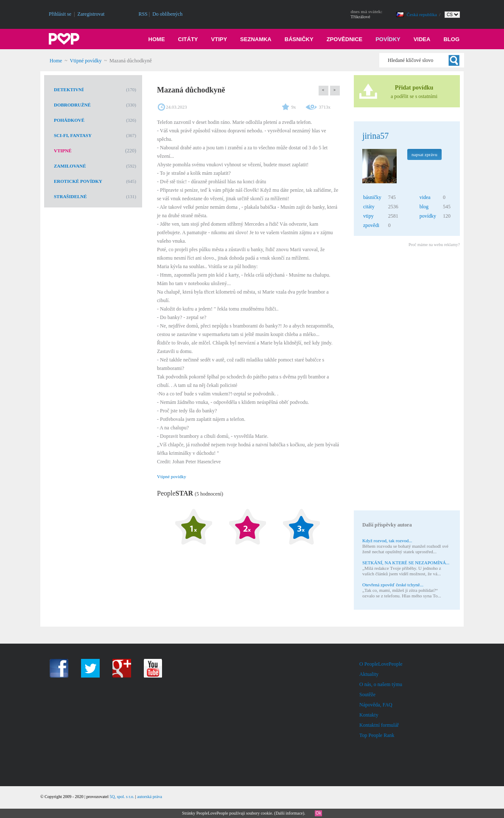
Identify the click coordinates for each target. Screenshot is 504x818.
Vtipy (219, 39)
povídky (428, 216)
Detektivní (69, 90)
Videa (422, 39)
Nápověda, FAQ (376, 705)
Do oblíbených (167, 14)
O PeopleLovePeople (381, 664)
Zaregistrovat (91, 14)
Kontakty (369, 715)
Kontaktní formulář (379, 725)
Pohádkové (69, 120)
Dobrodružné (72, 105)
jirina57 (375, 136)
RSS (143, 14)
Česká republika (423, 14)
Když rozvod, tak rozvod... (387, 541)
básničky (372, 197)
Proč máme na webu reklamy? (434, 245)
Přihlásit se (60, 14)
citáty (369, 207)
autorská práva (150, 797)
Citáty (188, 39)
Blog (451, 39)
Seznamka (256, 39)
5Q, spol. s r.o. (122, 797)
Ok (318, 813)
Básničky (299, 39)
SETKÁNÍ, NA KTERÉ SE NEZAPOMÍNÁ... (406, 563)
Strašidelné (70, 196)
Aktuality (369, 674)
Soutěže (367, 695)
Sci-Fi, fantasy (73, 135)
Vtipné (63, 151)
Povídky (388, 39)
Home (157, 39)
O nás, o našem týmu (381, 684)
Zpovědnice (345, 39)
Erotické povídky (78, 181)
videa (425, 197)
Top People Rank (377, 735)
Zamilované (70, 166)
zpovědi (371, 225)
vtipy (368, 216)
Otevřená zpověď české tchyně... (393, 585)
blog (424, 207)
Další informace (289, 813)
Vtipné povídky (86, 61)
